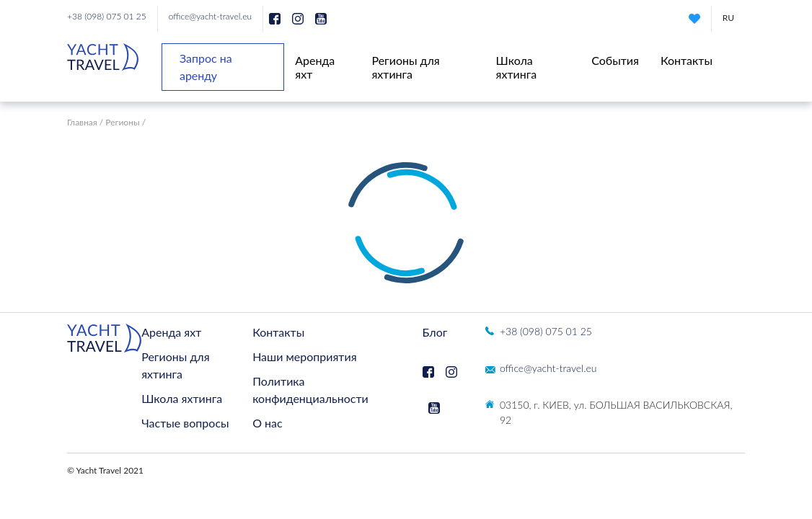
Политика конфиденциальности (310, 390)
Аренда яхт (171, 332)
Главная (82, 122)
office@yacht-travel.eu (210, 16)
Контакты (687, 60)
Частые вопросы (185, 423)
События (615, 60)
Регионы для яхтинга (405, 67)
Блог (435, 332)
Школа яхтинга (517, 67)
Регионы (122, 122)
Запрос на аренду (206, 67)
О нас (268, 423)
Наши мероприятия (304, 356)
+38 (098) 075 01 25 (107, 16)
